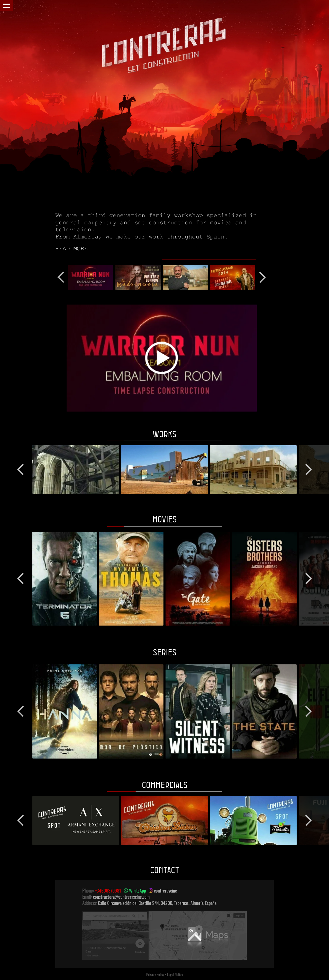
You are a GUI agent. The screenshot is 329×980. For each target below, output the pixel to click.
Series (165, 652)
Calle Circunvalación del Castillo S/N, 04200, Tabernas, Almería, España (157, 903)
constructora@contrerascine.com (121, 897)
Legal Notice (175, 974)
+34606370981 (108, 890)
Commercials (165, 785)
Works (164, 434)
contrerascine (163, 890)
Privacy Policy (155, 974)
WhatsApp (135, 890)
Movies (164, 519)
